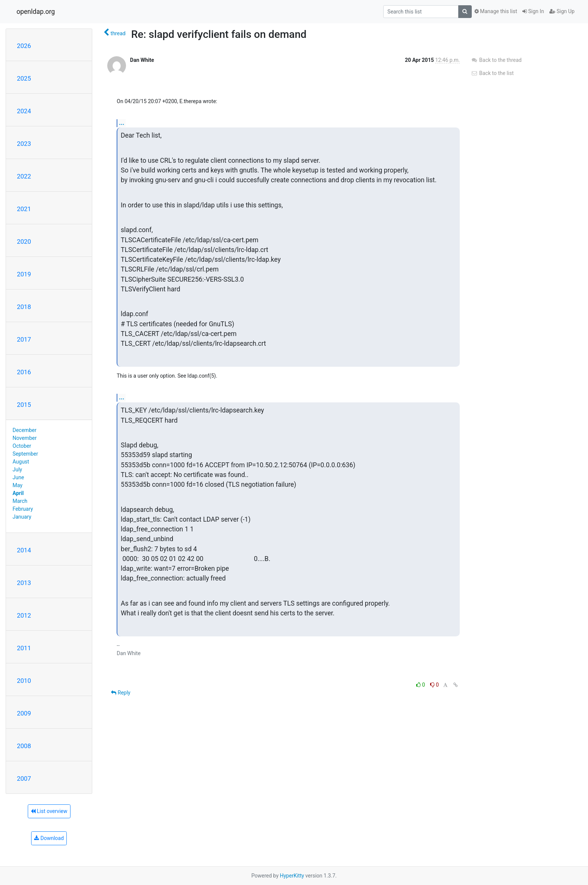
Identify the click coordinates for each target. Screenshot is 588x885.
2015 (24, 405)
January (22, 517)
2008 (24, 746)
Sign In (533, 11)
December (25, 430)
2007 (24, 778)
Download (49, 838)
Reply (121, 693)
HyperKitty (292, 876)
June (19, 477)
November (25, 438)
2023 (24, 144)
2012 (24, 615)
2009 (24, 713)
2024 (24, 111)
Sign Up (562, 11)
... (121, 123)
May (18, 485)
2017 (24, 339)
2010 (24, 681)
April (18, 493)
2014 (24, 550)
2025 (24, 78)
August (21, 462)
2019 (24, 274)
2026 (24, 46)
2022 (24, 176)
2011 (24, 648)
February (23, 509)
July (17, 469)
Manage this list (496, 11)
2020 (24, 241)
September (25, 454)
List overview (49, 811)
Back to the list (492, 73)
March (20, 501)
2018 (24, 307)
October (22, 446)
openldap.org (36, 12)
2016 (24, 372)
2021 (24, 209)
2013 (24, 583)
